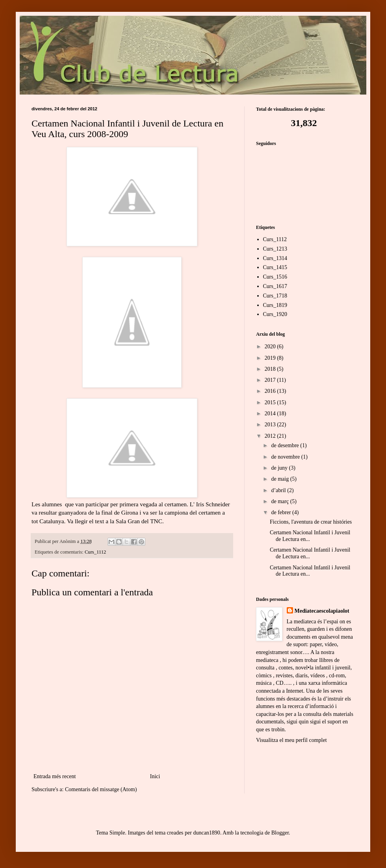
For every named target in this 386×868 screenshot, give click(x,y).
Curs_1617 (275, 286)
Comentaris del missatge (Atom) (101, 789)
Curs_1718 (275, 296)
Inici (155, 776)
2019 (271, 358)
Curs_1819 (275, 305)
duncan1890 (206, 833)
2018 (271, 369)
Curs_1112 (95, 552)
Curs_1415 (275, 267)
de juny (280, 468)
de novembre (286, 457)
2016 (271, 391)
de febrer (282, 512)
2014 (271, 414)
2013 (271, 425)
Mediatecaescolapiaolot (322, 611)
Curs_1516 (275, 277)
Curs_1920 (275, 314)
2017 (271, 380)
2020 (271, 347)
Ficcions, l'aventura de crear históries (311, 522)
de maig (280, 479)
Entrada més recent (55, 776)
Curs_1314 (275, 258)
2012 (271, 436)
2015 (271, 402)
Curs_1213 (275, 249)
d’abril (279, 490)
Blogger (280, 833)
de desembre (286, 445)
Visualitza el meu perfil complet (291, 740)
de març (280, 501)
